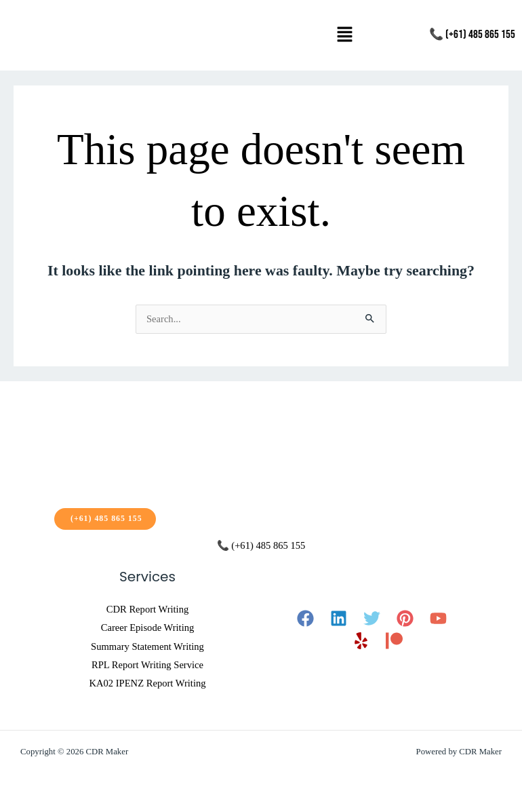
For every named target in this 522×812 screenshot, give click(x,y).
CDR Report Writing (147, 609)
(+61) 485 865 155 (105, 518)
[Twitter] (372, 618)
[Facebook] (305, 618)
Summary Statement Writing (147, 646)
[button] (345, 35)
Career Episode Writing (148, 627)
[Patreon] (394, 641)
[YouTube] (438, 618)
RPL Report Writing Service (147, 665)
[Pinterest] (405, 618)
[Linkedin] (339, 618)
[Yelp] (361, 641)
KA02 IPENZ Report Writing (147, 683)
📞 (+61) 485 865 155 (472, 35)
